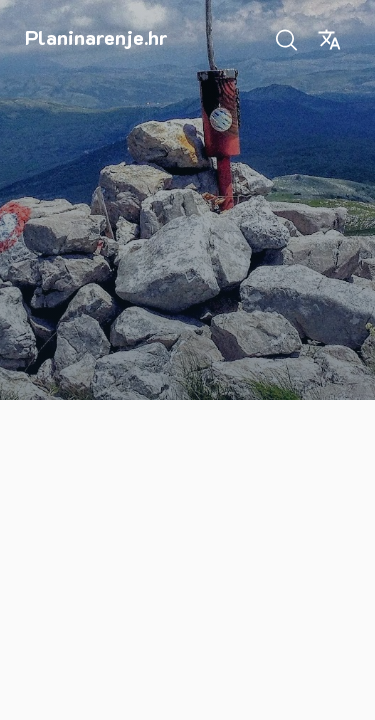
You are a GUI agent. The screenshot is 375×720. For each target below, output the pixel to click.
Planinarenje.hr (96, 37)
